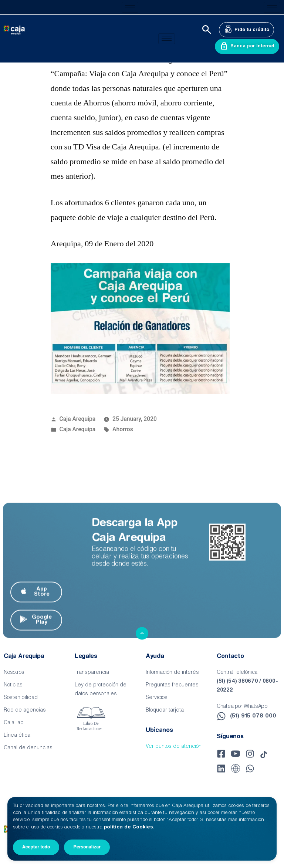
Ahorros (123, 429)
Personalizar (87, 847)
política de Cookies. (129, 827)
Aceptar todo (36, 847)
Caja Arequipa (78, 419)
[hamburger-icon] (130, 7)
